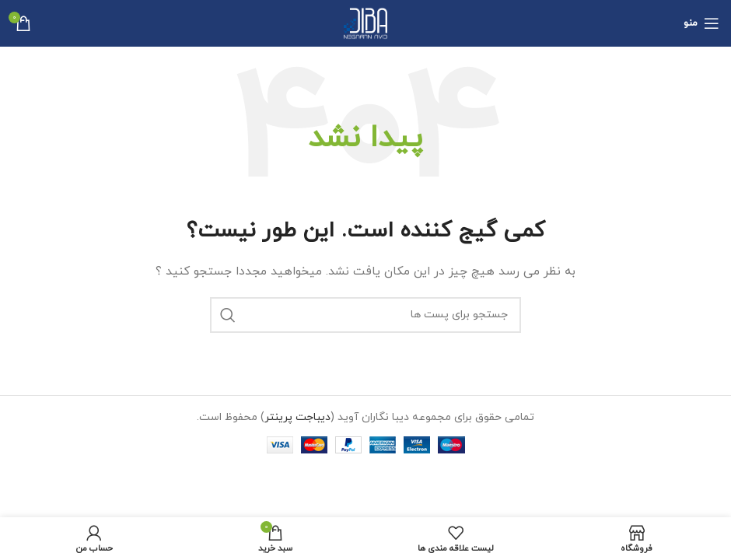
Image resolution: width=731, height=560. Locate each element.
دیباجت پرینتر (297, 417)
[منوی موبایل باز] (701, 23)
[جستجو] (365, 315)
